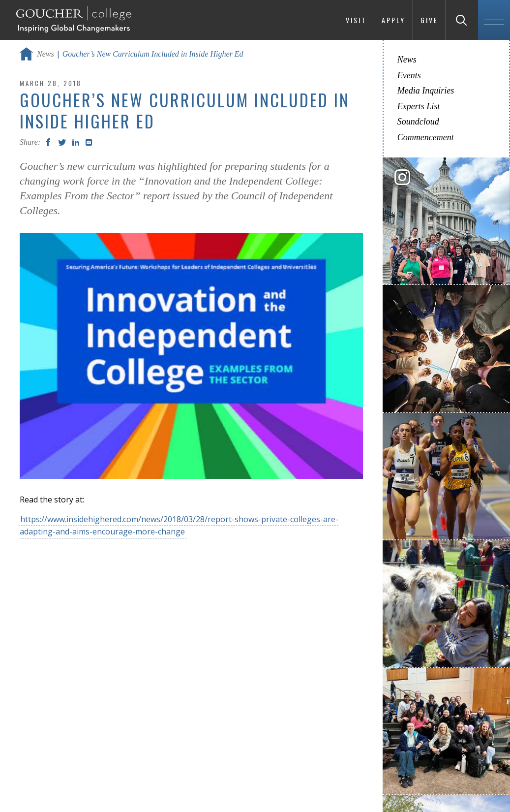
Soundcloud (418, 122)
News (45, 54)
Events (409, 75)
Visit (356, 20)
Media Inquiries (426, 91)
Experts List (419, 106)
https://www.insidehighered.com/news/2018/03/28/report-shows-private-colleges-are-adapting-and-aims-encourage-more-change (179, 525)
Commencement (426, 137)
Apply (393, 20)
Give (429, 20)
